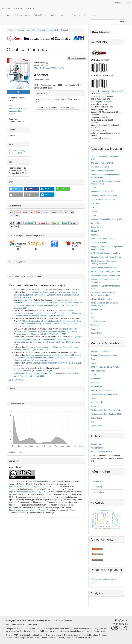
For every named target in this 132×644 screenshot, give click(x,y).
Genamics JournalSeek (100, 243)
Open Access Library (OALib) (102, 239)
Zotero (64, 223)
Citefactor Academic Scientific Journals (106, 257)
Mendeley (73, 223)
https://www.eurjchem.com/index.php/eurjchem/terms (30, 487)
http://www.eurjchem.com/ (112, 91)
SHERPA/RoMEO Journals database (105, 253)
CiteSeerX (95, 231)
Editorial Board (32, 363)
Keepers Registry (97, 444)
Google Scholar (22, 212)
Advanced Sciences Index (101, 299)
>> (28, 380)
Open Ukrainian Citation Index (103, 200)
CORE (93, 207)
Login (128, 3)
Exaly (93, 329)
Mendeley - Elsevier (99, 402)
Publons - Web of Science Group (104, 390)
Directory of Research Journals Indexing (107, 275)
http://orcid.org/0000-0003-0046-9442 (49, 68)
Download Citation (69, 107)
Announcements (90, 15)
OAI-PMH (14, 226)
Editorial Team (40, 15)
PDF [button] (18, 92)
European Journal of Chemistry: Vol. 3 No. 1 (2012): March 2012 (40, 334)
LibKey (20, 223)
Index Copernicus (98, 321)
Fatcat (93, 317)
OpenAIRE (95, 203)
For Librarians (98, 492)
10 (24, 380)
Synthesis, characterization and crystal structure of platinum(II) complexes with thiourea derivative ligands (48, 339)
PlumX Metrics (57, 212)
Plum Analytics (96, 379)
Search (121, 22)
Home (8, 15)
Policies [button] (76, 15)
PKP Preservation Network (101, 452)
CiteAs (45, 212)
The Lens (69, 212)
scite (12, 212)
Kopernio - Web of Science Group (104, 394)
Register (118, 3)
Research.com (96, 309)
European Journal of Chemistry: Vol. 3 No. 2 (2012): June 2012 (39, 316)
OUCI (12, 223)
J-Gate (93, 188)
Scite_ (93, 313)
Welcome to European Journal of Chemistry (44, 347)
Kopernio (55, 223)
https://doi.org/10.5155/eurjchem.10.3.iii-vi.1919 (18, 111)
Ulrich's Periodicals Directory (102, 171)
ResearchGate (96, 333)
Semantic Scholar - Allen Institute (104, 196)
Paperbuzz (36, 212)
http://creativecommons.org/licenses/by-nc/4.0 (28, 492)
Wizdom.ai (95, 325)
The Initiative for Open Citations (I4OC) (106, 414)
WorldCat (29, 223)
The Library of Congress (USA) (103, 268)
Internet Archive (97, 448)
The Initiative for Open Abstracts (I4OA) (106, 410)
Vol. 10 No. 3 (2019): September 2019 (42, 30)
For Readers (98, 481)
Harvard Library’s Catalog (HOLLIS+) (105, 271)
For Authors (97, 487)
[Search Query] (103, 22)
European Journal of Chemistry (18, 9)
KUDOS (94, 375)
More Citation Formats (47, 107)
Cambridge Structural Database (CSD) (106, 219)
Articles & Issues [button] (22, 15)
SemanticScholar (42, 223)
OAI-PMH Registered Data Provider (105, 367)
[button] (16, 189)
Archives (20, 30)
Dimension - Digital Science (102, 192)
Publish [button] (53, 15)
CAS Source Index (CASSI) (102, 163)
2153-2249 (100, 94)
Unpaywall (95, 406)
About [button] (64, 15)
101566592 (109, 102)
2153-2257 (100, 96)
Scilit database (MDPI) (100, 167)
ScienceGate (96, 223)
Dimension (14, 216)
